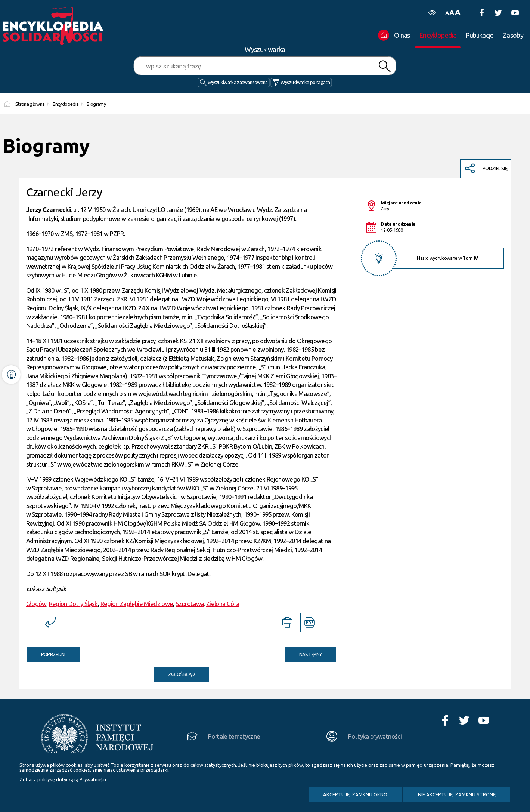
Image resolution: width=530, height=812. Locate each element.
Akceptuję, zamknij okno (355, 794)
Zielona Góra (223, 604)
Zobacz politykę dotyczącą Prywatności (63, 779)
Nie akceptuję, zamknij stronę (457, 794)
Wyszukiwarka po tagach (305, 82)
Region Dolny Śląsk (73, 604)
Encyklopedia (66, 104)
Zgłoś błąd (182, 674)
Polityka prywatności (375, 736)
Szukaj (385, 66)
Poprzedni (46, 652)
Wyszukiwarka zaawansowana (238, 82)
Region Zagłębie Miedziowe (137, 604)
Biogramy (96, 104)
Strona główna (30, 104)
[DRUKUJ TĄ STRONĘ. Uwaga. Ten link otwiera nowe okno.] (287, 623)
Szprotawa (190, 604)
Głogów (36, 604)
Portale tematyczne (234, 736)
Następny (303, 652)
